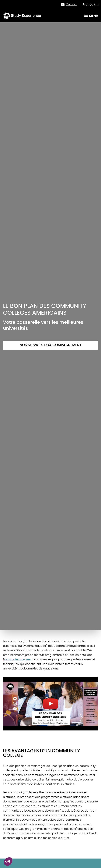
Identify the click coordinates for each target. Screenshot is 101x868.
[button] (8, 862)
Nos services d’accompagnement (50, 345)
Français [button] (91, 5)
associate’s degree (17, 660)
